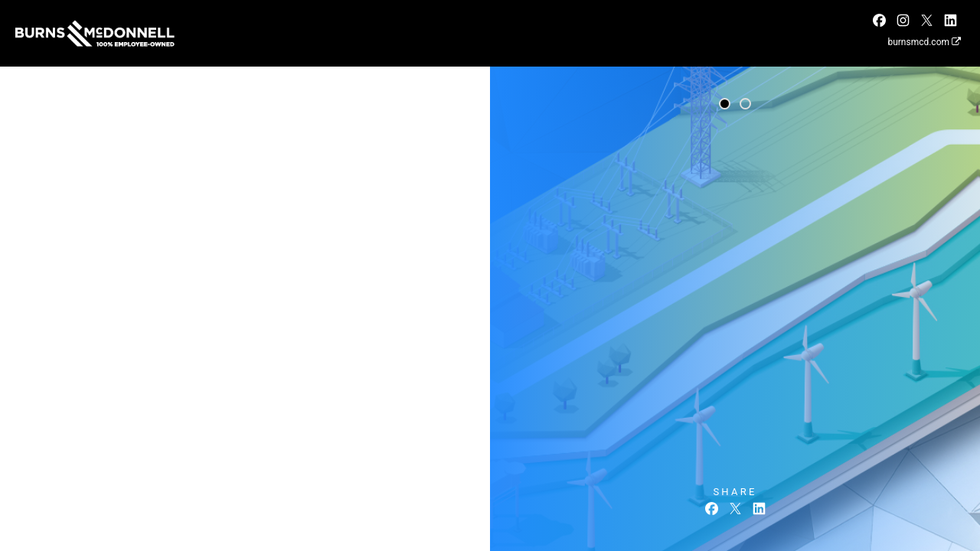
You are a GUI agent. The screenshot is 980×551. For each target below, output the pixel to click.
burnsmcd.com (924, 42)
